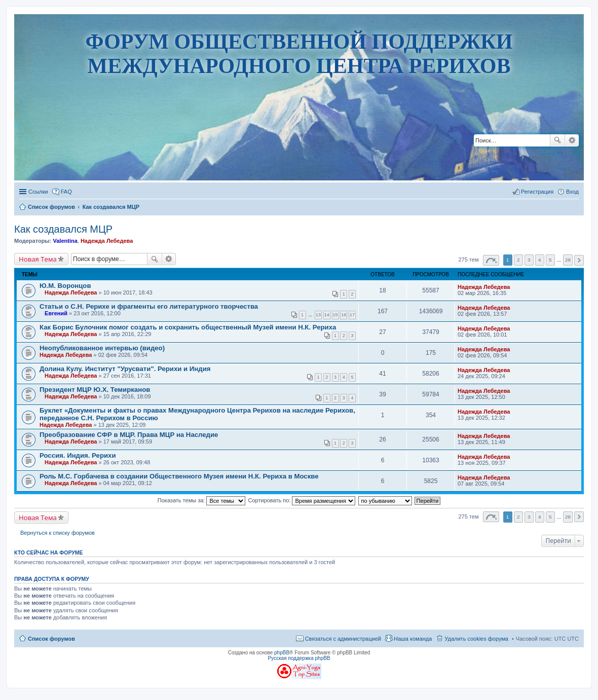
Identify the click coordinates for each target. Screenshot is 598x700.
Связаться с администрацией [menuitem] (343, 639)
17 (352, 315)
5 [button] (550, 260)
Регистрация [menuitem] (537, 192)
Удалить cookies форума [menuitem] (476, 639)
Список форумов (51, 639)
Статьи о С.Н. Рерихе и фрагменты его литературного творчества (149, 306)
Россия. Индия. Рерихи (78, 455)
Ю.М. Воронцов (65, 286)
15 (335, 315)
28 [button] (568, 260)
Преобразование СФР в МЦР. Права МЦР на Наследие (129, 435)
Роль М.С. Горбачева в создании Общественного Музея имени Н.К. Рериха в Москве (179, 476)
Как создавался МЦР (63, 229)
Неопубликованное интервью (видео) (102, 348)
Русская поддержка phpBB (299, 658)
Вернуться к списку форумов (58, 533)
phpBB (282, 653)
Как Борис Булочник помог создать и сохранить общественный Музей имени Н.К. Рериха (188, 327)
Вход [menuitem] (572, 192)
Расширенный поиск (572, 140)
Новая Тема (38, 259)
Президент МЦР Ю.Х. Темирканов (95, 390)
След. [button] (579, 260)
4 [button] (540, 260)
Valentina (65, 241)
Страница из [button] (491, 260)
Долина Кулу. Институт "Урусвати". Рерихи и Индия (125, 369)
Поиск (557, 140)
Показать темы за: (202, 500)
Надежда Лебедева (107, 241)
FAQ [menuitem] (66, 192)
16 (344, 315)
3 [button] (529, 260)
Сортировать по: (302, 500)
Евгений (56, 313)
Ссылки (38, 192)
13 (318, 315)
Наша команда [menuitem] (413, 639)
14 (327, 315)
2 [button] (518, 260)
